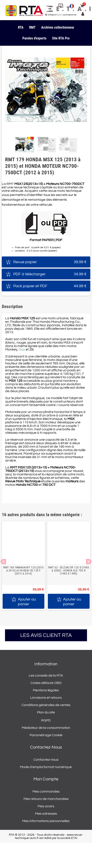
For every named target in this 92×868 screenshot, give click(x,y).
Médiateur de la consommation (46, 728)
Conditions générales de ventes (46, 705)
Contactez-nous (46, 760)
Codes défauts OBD (46, 683)
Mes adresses (46, 814)
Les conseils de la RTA (46, 675)
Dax (22, 349)
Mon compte (46, 779)
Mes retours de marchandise (46, 799)
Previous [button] (3, 562)
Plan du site (46, 712)
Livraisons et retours (46, 698)
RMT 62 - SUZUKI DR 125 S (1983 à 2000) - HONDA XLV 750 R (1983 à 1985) (69, 571)
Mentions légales (46, 690)
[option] (23, 565)
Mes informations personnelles (46, 821)
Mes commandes (46, 791)
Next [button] (89, 562)
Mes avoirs (46, 806)
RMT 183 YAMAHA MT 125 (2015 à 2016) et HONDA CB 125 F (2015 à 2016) (23, 571)
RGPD (46, 720)
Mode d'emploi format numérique (46, 767)
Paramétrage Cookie (46, 735)
